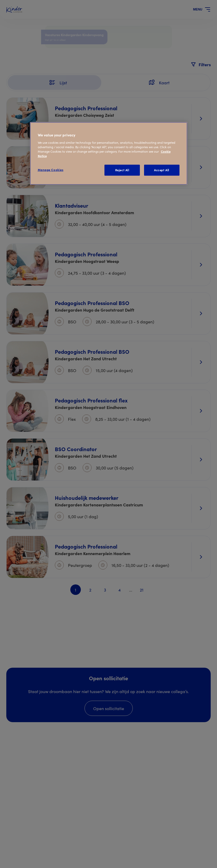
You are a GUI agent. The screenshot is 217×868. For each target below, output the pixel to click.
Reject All (122, 170)
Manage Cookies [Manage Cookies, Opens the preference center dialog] (51, 170)
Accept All (162, 170)
